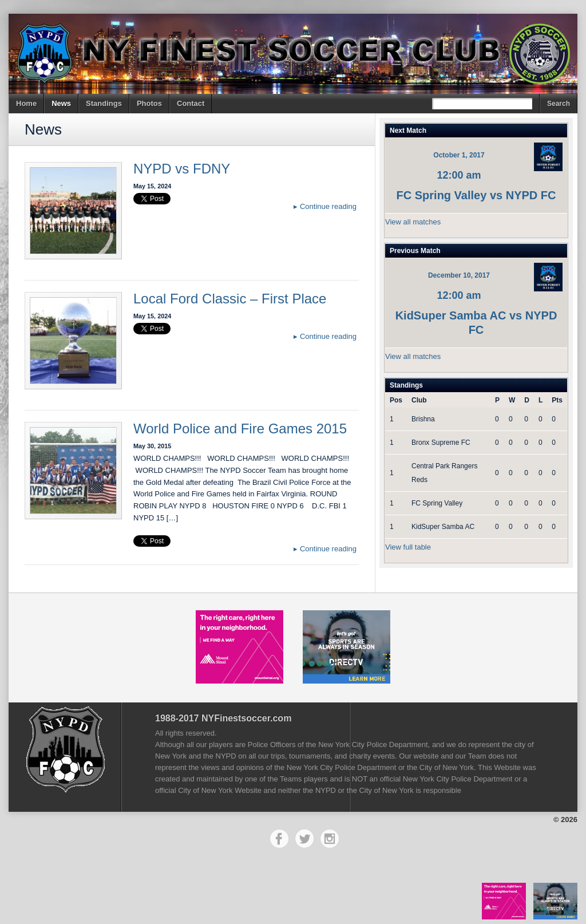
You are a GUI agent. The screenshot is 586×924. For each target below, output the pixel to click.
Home (26, 103)
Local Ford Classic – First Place (230, 299)
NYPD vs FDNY (182, 169)
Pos (396, 400)
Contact (191, 103)
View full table (408, 547)
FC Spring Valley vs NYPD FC (476, 195)
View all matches (413, 222)
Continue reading (325, 206)
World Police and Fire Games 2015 (240, 429)
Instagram (330, 839)
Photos (149, 103)
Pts (557, 400)
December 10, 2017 (459, 275)
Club (419, 400)
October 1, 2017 (459, 155)
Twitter (304, 839)
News (61, 103)
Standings (104, 103)
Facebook (279, 839)
